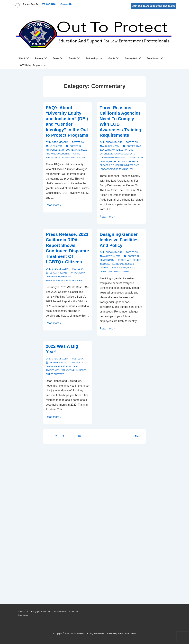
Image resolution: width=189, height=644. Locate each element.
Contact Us (66, 4)
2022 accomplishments (73, 370)
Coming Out (133, 58)
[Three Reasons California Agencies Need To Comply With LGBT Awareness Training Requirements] (111, 146)
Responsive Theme (127, 633)
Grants (114, 58)
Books (58, 58)
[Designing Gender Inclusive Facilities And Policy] (111, 256)
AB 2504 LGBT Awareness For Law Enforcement (120, 150)
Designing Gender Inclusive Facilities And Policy (119, 240)
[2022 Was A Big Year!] (59, 363)
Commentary (73, 150)
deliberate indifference (125, 165)
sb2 (132, 169)
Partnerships (95, 58)
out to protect (55, 374)
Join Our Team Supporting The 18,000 (154, 6)
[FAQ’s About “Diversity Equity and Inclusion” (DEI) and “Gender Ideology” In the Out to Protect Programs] (55, 146)
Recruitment (155, 58)
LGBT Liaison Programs (33, 65)
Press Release (74, 280)
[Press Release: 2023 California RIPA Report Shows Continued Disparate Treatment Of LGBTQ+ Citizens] (58, 273)
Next (138, 436)
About (24, 58)
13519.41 (104, 162)
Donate (75, 58)
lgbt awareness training (114, 169)
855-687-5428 (49, 4)
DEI (62, 158)
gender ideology (75, 158)
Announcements (55, 150)
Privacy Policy (59, 612)
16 (79, 436)
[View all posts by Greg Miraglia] (59, 142)
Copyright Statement (40, 612)
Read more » (54, 205)
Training (41, 58)
